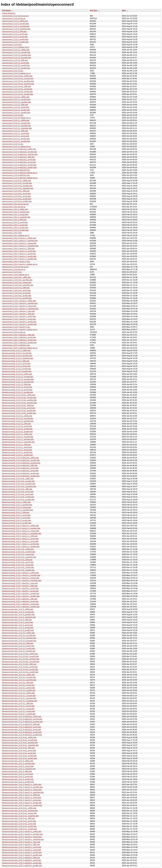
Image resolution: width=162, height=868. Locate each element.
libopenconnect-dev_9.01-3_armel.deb (17, 777)
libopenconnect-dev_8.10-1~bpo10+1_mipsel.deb (22, 837)
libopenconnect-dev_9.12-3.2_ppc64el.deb (19, 680)
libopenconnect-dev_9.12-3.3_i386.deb (18, 643)
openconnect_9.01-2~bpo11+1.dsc (16, 262)
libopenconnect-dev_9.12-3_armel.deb (17, 625)
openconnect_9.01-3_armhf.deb (15, 222)
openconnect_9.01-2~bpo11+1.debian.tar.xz (20, 264)
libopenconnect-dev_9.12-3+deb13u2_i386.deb (21, 724)
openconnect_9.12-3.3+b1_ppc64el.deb (18, 81)
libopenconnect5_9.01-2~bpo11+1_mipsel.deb (21, 531)
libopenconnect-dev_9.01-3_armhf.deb (18, 774)
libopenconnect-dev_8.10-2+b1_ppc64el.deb (20, 811)
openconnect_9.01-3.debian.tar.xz (16, 235)
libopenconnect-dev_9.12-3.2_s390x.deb (18, 675)
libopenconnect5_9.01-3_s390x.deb (16, 502)
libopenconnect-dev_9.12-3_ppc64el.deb (18, 615)
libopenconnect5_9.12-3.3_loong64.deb (18, 382)
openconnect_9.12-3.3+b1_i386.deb (17, 86)
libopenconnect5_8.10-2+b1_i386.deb (17, 560)
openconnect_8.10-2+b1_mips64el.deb (18, 285)
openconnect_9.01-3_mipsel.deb (15, 215)
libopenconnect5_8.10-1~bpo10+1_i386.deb (20, 586)
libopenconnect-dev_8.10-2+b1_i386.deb (18, 818)
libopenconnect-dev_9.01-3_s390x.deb (18, 761)
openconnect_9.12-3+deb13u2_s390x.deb (19, 149)
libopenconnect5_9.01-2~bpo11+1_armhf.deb (20, 539)
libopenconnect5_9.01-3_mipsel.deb (17, 507)
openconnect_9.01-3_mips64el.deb (16, 217)
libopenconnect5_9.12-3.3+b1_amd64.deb (19, 413)
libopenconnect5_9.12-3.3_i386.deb (16, 384)
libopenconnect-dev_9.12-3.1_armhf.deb (18, 706)
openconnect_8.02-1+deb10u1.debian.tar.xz (20, 348)
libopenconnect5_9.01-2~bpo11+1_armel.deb (20, 541)
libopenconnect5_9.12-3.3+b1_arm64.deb (19, 411)
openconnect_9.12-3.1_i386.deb (15, 131)
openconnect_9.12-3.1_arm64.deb (16, 139)
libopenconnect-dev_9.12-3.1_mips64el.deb (20, 701)
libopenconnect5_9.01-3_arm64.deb (17, 520)
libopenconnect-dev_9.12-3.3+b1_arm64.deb (20, 669)
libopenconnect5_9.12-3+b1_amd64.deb (18, 500)
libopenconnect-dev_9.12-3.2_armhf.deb (18, 685)
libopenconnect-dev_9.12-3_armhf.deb (18, 622)
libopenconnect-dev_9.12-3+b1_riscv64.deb (20, 740)
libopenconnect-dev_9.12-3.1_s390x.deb (18, 693)
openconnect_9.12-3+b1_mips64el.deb (18, 188)
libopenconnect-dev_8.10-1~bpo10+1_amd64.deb (22, 855)
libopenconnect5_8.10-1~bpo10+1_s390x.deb (20, 573)
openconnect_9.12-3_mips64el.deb (16, 29)
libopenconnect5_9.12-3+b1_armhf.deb (18, 492)
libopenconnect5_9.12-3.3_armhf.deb (17, 387)
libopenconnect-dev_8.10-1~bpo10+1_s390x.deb (22, 832)
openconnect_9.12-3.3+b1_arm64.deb (17, 92)
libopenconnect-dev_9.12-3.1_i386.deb (18, 703)
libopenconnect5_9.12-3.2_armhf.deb (17, 426)
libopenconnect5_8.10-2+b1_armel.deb (18, 565)
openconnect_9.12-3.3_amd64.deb (16, 68)
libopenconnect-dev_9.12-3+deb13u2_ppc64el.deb (22, 722)
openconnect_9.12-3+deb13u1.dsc (16, 175)
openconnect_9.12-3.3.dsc (13, 71)
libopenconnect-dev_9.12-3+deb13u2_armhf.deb (22, 727)
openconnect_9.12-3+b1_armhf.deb (16, 194)
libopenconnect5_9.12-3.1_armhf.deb (17, 447)
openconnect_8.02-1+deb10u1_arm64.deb (19, 340)
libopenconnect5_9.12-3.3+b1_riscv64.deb (19, 398)
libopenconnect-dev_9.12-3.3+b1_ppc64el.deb (21, 659)
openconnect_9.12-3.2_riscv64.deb (16, 100)
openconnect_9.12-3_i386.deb (14, 32)
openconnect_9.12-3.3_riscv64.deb (16, 52)
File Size (93, 10)
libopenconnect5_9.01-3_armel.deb (16, 518)
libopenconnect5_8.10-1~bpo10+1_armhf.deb (20, 588)
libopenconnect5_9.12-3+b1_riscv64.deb (18, 481)
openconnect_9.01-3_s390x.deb (15, 209)
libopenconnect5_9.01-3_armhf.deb (16, 515)
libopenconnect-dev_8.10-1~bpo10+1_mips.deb (21, 842)
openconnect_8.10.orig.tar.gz (14, 269)
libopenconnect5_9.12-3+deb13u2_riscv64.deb (21, 460)
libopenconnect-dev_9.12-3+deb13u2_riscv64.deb (22, 719)
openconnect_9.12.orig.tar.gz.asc (15, 16)
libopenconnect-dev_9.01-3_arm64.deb (18, 779)
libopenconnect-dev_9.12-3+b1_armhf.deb (19, 751)
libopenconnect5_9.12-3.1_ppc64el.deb (18, 439)
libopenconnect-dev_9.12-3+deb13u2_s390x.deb (22, 717)
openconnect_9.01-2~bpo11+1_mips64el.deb (20, 246)
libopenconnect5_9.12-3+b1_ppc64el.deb (19, 484)
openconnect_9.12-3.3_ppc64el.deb (16, 55)
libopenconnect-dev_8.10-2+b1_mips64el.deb (20, 816)
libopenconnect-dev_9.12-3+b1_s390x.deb (19, 737)
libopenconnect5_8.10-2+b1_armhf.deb (18, 562)
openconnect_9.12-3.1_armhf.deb (16, 133)
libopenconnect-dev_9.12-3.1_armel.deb (18, 709)
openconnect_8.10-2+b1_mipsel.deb (17, 283)
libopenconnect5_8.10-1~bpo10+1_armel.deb (20, 591)
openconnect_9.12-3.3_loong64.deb (17, 58)
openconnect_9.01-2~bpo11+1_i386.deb (18, 249)
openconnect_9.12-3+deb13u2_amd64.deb (19, 167)
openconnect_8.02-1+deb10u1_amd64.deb (19, 343)
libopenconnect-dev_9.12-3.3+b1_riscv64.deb (20, 656)
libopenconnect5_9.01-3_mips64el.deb (18, 510)
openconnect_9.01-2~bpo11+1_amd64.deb (19, 259)
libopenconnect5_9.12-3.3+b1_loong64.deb (19, 403)
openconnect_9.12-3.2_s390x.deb (16, 97)
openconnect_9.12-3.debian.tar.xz (16, 47)
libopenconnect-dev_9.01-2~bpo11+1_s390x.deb (22, 785)
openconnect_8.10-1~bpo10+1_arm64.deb (19, 322)
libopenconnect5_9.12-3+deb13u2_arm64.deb (21, 473)
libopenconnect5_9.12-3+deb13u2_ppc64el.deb (21, 463)
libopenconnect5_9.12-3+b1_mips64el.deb (19, 486)
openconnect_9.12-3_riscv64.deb (15, 24)
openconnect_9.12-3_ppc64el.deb (16, 26)
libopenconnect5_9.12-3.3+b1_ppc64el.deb (19, 400)
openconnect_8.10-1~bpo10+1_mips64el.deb (20, 309)
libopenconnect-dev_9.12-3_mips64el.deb (19, 617)
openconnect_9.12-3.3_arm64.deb (16, 65)
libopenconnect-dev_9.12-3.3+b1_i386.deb (19, 664)
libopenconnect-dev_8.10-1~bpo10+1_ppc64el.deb (22, 834)
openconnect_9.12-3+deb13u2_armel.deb (19, 162)
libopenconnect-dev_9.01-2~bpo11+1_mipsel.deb (22, 790)
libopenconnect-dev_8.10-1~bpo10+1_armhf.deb (22, 847)
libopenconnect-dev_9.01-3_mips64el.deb (19, 769)
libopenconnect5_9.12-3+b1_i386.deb (17, 489)
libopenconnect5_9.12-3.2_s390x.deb (17, 416)
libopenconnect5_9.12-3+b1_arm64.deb (18, 497)
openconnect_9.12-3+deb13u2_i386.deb (18, 157)
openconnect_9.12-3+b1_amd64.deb (17, 201)
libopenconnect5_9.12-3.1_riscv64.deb (18, 437)
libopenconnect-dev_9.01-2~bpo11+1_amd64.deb (22, 805)
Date (124, 10)
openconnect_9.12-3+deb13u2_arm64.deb (19, 165)
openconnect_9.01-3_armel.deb (15, 225)
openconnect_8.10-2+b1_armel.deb (16, 293)
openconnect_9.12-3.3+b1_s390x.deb (17, 76)
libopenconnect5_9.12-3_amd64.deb (17, 371)
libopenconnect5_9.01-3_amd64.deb (17, 523)
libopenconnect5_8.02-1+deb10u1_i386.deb (20, 599)
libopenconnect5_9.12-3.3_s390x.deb (17, 374)
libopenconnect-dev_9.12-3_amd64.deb (18, 630)
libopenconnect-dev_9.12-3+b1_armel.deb (19, 753)
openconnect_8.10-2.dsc (12, 272)
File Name (6, 10)
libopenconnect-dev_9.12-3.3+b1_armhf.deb (20, 667)
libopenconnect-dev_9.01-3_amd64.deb (18, 782)
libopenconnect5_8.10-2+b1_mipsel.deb (18, 554)
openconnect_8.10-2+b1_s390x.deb (17, 277)
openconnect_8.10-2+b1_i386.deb (16, 288)
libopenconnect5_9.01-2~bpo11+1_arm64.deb (21, 544)
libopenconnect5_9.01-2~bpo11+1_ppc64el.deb (21, 528)
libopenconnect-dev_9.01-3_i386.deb (17, 771)
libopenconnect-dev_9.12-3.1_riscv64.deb (19, 696)
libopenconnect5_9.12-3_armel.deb (16, 366)
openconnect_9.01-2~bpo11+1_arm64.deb (19, 256)
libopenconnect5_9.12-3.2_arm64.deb (17, 429)
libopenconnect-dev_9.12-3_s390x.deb (18, 609)
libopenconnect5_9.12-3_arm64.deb (17, 369)
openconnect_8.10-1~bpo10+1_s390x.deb (19, 301)
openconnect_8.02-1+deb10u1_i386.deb (18, 335)
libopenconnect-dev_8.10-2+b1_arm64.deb (19, 826)
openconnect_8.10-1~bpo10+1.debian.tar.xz (20, 330)
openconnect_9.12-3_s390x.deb (15, 21)
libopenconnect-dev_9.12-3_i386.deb (17, 620)
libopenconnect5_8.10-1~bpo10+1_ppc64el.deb (21, 575)
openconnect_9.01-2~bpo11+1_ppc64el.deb (20, 241)
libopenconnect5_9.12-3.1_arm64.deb (17, 452)
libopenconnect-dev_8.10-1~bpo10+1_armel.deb (22, 850)
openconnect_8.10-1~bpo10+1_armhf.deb (19, 316)
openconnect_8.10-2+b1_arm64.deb (17, 296)
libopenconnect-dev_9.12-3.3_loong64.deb (19, 641)
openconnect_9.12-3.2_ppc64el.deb (16, 102)
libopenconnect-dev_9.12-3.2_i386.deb (18, 683)
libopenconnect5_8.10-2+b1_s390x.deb (18, 549)
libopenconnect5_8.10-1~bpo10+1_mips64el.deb (22, 581)
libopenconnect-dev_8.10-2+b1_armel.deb (19, 824)
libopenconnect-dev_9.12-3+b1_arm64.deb (19, 756)
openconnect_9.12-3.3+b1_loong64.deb (18, 84)
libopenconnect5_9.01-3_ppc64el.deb (17, 505)
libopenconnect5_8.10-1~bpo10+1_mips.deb (20, 583)
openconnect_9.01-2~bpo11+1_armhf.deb (19, 251)
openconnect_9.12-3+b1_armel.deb (16, 196)
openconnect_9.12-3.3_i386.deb (15, 60)
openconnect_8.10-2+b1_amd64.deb (17, 298)
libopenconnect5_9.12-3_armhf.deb (16, 364)
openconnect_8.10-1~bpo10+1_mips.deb (19, 311)
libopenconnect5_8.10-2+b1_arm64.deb (18, 567)
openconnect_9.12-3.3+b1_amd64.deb (18, 94)
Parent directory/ (9, 13)
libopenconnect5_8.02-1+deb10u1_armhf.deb (20, 601)
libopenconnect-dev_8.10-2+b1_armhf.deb (19, 821)
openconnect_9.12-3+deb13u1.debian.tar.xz (20, 178)
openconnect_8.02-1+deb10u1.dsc (16, 345)
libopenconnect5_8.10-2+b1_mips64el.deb (19, 557)
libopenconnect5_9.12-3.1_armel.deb (17, 450)
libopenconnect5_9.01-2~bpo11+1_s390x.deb (20, 526)
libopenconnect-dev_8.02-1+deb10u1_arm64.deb (22, 863)
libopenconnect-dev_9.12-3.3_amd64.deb (19, 651)
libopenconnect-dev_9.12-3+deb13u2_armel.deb (22, 730)
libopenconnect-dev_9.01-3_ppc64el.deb (18, 764)
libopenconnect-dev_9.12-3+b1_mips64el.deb (20, 745)
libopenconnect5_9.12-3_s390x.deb (16, 351)
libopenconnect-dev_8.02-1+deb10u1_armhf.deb (22, 860)
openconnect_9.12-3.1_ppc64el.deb (16, 126)
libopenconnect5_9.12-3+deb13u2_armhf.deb (20, 468)
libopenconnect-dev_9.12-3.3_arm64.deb (19, 649)
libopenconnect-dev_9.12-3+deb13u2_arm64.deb (22, 732)
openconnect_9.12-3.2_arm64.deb (16, 110)
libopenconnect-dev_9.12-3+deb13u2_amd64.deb (22, 735)
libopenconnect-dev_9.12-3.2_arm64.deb (19, 688)
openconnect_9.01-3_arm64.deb (15, 228)
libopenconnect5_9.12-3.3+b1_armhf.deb (19, 408)
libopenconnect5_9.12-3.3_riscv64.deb (18, 377)
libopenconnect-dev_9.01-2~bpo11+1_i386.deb (21, 795)
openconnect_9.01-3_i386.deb (14, 220)
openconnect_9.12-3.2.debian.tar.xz (16, 118)
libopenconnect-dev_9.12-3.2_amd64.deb (19, 690)
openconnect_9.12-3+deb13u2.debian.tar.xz (20, 173)
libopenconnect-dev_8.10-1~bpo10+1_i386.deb (21, 845)
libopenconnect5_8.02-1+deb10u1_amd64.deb (21, 607)
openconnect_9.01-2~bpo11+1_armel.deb (19, 254)
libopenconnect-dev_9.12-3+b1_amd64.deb (20, 758)
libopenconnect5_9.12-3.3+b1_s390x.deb (19, 395)
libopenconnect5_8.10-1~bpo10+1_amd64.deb (21, 596)
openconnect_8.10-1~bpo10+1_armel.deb (19, 319)
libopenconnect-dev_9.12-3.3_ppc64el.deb (19, 638)
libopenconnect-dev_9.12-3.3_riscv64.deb (19, 635)
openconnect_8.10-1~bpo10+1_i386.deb (18, 314)
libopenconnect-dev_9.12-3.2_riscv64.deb (19, 677)
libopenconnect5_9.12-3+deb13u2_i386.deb (20, 466)
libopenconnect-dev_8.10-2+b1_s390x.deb (19, 808)
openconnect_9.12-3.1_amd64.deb (16, 141)
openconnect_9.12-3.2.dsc (13, 115)
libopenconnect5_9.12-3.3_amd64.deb (17, 392)
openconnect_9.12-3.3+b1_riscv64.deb (18, 79)
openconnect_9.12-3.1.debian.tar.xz (16, 147)
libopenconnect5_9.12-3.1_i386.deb (16, 445)
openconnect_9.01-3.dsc (12, 233)
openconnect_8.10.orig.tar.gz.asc (15, 267)
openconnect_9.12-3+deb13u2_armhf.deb (19, 160)
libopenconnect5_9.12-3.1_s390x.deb (17, 434)
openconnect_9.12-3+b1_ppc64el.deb (17, 186)
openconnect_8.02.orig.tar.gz (14, 332)
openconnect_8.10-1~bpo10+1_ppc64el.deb (20, 303)
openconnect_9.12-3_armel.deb (15, 37)
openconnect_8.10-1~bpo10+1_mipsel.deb (19, 306)
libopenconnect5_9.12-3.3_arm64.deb (17, 390)
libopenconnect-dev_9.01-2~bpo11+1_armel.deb (22, 800)
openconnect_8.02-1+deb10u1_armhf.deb (19, 337)
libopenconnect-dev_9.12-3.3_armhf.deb (18, 646)
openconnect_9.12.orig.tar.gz (14, 18)
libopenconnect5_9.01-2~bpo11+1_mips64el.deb (22, 534)
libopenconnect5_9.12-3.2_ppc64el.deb (18, 421)
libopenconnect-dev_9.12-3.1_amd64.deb (19, 714)
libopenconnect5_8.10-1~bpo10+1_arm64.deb (21, 594)
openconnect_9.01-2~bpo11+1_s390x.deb (19, 238)
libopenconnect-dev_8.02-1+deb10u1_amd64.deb (22, 866)
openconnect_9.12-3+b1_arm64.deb (17, 199)
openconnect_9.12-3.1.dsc (13, 144)
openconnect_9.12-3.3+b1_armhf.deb (17, 89)
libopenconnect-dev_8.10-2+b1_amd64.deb (20, 829)
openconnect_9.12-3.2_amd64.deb (16, 113)
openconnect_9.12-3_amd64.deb (15, 42)
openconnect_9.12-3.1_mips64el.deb (17, 128)
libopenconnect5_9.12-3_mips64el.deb (18, 358)
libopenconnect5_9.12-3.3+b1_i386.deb (18, 405)
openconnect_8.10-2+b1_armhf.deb (16, 290)
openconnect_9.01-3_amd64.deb (15, 230)
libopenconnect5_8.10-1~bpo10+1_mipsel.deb (21, 578)
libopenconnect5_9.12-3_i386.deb (16, 361)
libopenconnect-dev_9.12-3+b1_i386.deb (18, 748)
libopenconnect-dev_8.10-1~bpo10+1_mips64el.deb (23, 839)
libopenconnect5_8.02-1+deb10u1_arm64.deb (21, 604)
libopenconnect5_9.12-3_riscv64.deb (17, 353)
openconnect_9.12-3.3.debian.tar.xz (16, 73)
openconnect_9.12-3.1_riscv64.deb (16, 123)
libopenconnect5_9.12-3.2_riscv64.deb (18, 418)
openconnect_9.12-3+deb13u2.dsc (16, 170)
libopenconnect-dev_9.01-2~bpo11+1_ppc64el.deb (22, 787)
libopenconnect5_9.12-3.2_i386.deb (16, 424)
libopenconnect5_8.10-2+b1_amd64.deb (18, 570)
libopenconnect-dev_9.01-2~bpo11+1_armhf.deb (22, 798)
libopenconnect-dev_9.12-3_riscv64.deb (18, 612)
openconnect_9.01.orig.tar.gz (14, 207)
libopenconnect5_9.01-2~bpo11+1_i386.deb (20, 536)
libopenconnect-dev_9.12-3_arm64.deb (18, 628)
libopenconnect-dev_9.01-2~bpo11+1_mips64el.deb (23, 792)
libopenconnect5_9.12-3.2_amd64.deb (17, 432)
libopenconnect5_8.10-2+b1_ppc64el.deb (19, 552)
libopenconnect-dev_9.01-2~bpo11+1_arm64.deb (22, 803)
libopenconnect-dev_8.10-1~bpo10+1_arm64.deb (22, 852)
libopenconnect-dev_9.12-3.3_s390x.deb (18, 633)
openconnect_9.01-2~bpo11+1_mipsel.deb (19, 243)
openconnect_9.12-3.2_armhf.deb (16, 107)
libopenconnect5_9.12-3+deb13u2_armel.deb (20, 471)
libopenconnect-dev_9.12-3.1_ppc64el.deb (19, 698)
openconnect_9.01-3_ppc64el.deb (16, 212)
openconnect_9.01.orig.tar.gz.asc (15, 204)
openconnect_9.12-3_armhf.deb (15, 34)
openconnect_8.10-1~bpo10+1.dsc (16, 327)
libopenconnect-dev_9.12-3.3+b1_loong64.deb (21, 662)
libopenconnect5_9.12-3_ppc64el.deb (17, 356)
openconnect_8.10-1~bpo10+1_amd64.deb (19, 324)
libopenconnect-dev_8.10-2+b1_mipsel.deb (19, 813)
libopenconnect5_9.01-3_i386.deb (16, 513)
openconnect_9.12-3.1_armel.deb (16, 136)
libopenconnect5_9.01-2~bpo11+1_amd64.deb (21, 547)
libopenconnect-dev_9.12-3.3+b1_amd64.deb (20, 672)
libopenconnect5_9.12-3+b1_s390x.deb (18, 479)
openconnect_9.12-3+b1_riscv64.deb (17, 183)
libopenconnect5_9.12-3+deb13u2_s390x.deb (20, 458)
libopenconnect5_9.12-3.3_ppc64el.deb (18, 379)
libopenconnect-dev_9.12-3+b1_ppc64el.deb (20, 743)
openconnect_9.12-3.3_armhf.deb (16, 63)
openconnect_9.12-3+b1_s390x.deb (17, 181)
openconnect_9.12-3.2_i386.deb (15, 105)
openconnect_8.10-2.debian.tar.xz (16, 275)
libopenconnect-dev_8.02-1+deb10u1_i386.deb (21, 858)
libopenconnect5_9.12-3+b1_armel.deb (18, 494)
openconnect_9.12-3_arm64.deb (15, 39)
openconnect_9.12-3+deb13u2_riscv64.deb (19, 152)
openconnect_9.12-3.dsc (12, 45)
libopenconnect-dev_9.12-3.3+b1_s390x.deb (20, 654)
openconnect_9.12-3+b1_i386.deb (16, 191)
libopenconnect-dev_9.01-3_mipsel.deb (18, 766)
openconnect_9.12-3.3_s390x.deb (16, 50)
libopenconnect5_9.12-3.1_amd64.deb (17, 455)
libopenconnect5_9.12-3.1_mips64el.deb (18, 442)
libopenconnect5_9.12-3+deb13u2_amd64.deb (21, 476)
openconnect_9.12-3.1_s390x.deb (16, 120)
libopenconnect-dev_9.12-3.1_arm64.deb (19, 711)
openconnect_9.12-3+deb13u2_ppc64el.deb (20, 154)
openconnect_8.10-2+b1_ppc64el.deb (17, 280)
